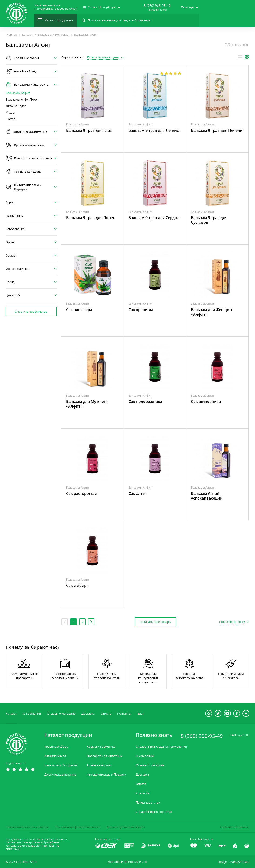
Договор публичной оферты (126, 827)
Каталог (11, 713)
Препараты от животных (105, 756)
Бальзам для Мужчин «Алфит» (86, 404)
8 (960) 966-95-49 (157, 5)
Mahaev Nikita (239, 862)
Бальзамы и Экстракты (61, 765)
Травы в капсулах (99, 765)
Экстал (10, 119)
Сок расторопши (82, 493)
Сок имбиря (77, 585)
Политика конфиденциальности (78, 827)
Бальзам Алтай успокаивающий (207, 496)
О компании (32, 713)
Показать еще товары (155, 622)
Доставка (88, 713)
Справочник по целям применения (161, 747)
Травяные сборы (57, 747)
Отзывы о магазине (61, 713)
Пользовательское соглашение (27, 827)
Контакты (124, 713)
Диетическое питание (60, 775)
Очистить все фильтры (31, 311)
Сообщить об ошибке (235, 827)
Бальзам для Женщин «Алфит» (211, 312)
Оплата (106, 713)
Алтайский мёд (55, 756)
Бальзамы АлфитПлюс (22, 100)
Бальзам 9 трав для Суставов (209, 220)
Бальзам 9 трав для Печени (217, 130)
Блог (141, 713)
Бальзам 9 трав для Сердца (154, 218)
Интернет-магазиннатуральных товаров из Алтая (56, 7)
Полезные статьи (148, 802)
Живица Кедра (16, 106)
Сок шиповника (206, 402)
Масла (10, 113)
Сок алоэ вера (79, 310)
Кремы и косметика (101, 747)
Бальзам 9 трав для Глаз (89, 130)
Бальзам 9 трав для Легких (154, 130)
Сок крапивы (141, 310)
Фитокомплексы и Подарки (107, 775)
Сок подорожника (145, 402)
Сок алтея (138, 493)
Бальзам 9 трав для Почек (91, 218)
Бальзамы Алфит (18, 93)
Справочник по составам (154, 812)
